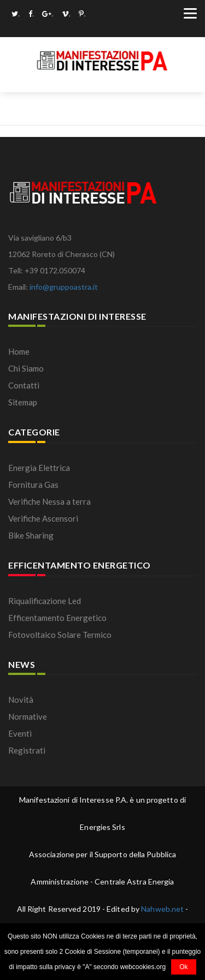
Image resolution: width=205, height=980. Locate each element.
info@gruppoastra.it (64, 287)
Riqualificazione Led (45, 601)
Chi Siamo (26, 368)
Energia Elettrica (39, 468)
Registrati (27, 750)
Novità (21, 700)
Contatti (24, 385)
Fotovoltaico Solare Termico (60, 635)
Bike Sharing (31, 535)
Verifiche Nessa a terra (49, 501)
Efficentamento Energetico (57, 618)
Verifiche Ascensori (43, 518)
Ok (183, 967)
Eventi (20, 733)
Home (19, 351)
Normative (28, 716)
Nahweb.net (162, 909)
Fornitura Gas (33, 485)
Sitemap (23, 402)
